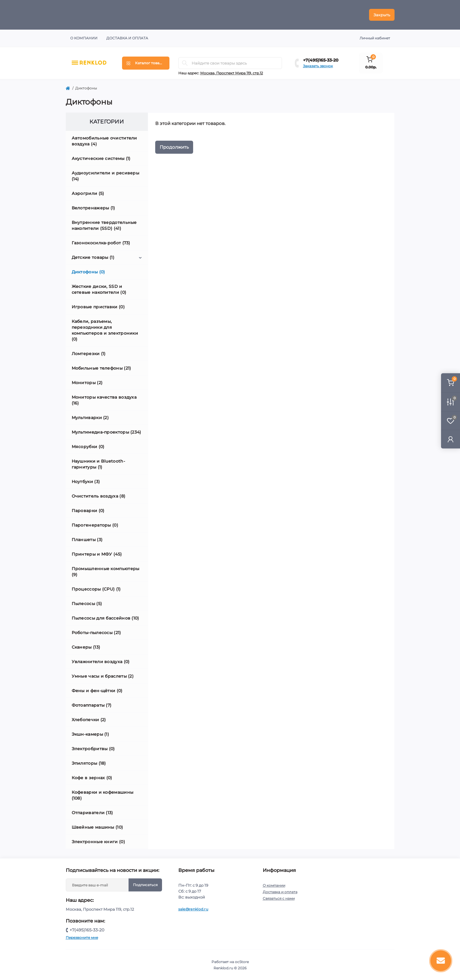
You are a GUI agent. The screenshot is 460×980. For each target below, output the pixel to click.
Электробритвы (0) (93, 749)
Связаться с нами (279, 898)
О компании (84, 38)
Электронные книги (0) (98, 842)
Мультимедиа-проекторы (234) (106, 432)
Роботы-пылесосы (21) (96, 633)
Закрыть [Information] (382, 15)
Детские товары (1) (93, 257)
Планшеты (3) (87, 540)
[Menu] (146, 63)
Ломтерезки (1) (89, 354)
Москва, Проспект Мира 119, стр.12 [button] (232, 73)
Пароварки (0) (88, 511)
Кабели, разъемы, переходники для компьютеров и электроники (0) (105, 330)
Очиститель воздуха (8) (99, 496)
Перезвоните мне (82, 938)
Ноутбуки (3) (86, 482)
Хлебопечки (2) (89, 720)
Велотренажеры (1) (93, 208)
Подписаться (145, 885)
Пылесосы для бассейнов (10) (105, 618)
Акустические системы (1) (101, 158)
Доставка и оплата (127, 38)
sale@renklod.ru (193, 909)
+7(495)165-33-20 (321, 60)
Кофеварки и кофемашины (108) (103, 795)
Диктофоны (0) (88, 272)
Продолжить (174, 147)
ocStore (242, 962)
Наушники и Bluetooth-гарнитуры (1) (98, 464)
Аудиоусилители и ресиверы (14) (106, 176)
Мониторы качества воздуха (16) (104, 400)
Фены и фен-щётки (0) (97, 691)
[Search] (185, 63)
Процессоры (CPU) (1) (96, 589)
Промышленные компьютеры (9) (106, 572)
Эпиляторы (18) (89, 763)
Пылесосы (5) (87, 604)
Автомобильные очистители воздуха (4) (104, 141)
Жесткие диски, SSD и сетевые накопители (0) (99, 289)
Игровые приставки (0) (98, 307)
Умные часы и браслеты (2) (103, 676)
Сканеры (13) (86, 647)
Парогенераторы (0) (95, 525)
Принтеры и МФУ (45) (97, 554)
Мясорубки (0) (88, 447)
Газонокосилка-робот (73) (101, 243)
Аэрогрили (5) (88, 193)
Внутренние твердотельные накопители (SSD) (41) (104, 225)
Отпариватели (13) (92, 813)
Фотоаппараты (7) (92, 705)
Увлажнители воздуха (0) (101, 662)
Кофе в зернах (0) (92, 778)
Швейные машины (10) (97, 827)
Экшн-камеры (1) (90, 734)
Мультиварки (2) (90, 418)
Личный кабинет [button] (375, 38)
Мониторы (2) (87, 383)
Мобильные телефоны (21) (101, 368)
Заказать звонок (318, 66)
